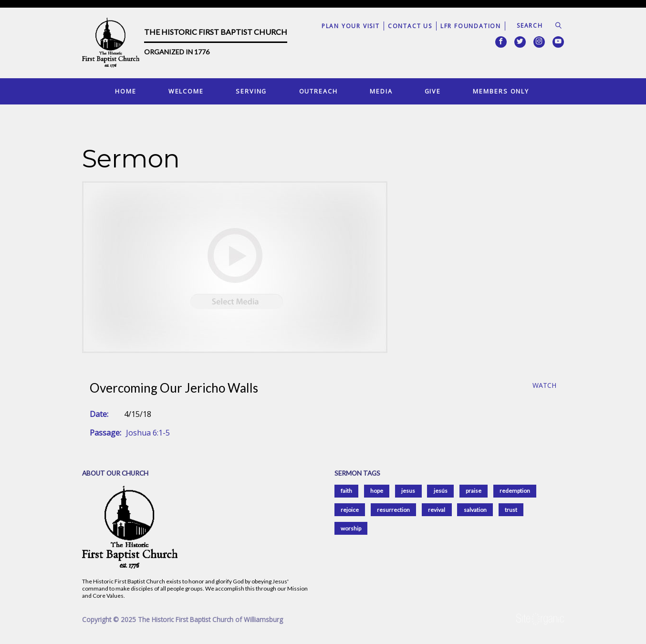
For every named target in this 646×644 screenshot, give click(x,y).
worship (351, 528)
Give (433, 91)
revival (437, 510)
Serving (251, 91)
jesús (441, 491)
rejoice (350, 510)
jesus (408, 491)
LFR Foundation (471, 26)
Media (381, 91)
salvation (475, 510)
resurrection (393, 510)
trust (511, 510)
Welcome (186, 91)
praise (474, 491)
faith (346, 491)
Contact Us (410, 26)
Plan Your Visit (351, 26)
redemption (515, 491)
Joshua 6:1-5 (148, 433)
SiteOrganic (540, 619)
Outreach (318, 91)
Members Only (501, 91)
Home (126, 91)
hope (377, 491)
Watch (544, 386)
